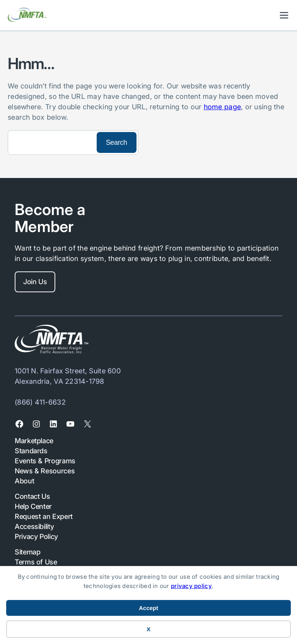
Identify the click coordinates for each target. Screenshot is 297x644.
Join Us (35, 282)
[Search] (51, 142)
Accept (148, 608)
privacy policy (191, 586)
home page (222, 107)
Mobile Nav (284, 15)
